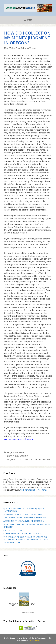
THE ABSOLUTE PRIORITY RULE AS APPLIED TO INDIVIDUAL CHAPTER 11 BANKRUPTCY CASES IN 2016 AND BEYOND (26, 540)
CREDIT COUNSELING (18, 456)
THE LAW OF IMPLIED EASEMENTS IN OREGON (25, 518)
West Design (35, 640)
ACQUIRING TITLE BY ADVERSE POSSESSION (29, 460)
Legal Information (15, 452)
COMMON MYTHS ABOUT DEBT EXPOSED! (23, 534)
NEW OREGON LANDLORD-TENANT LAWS (23, 514)
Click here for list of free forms (34, 490)
